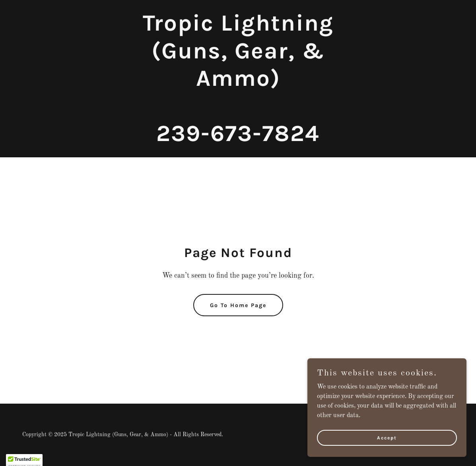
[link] (238, 139)
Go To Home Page (238, 305)
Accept (387, 454)
